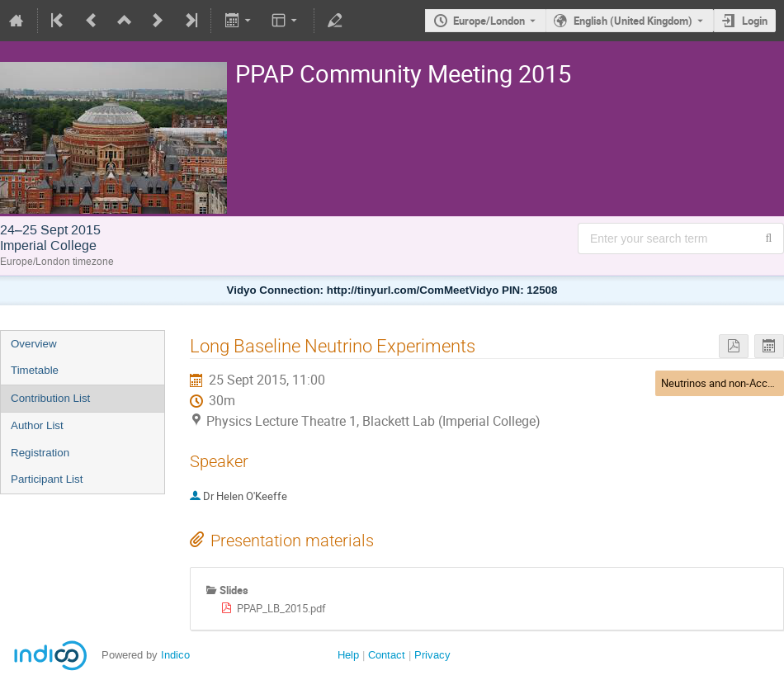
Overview (34, 344)
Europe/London (489, 21)
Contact (387, 655)
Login (755, 21)
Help (348, 655)
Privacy (432, 655)
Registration (40, 453)
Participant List (47, 479)
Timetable (35, 370)
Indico (175, 655)
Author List (37, 425)
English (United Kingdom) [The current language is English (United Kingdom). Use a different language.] (633, 21)
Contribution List (50, 398)
